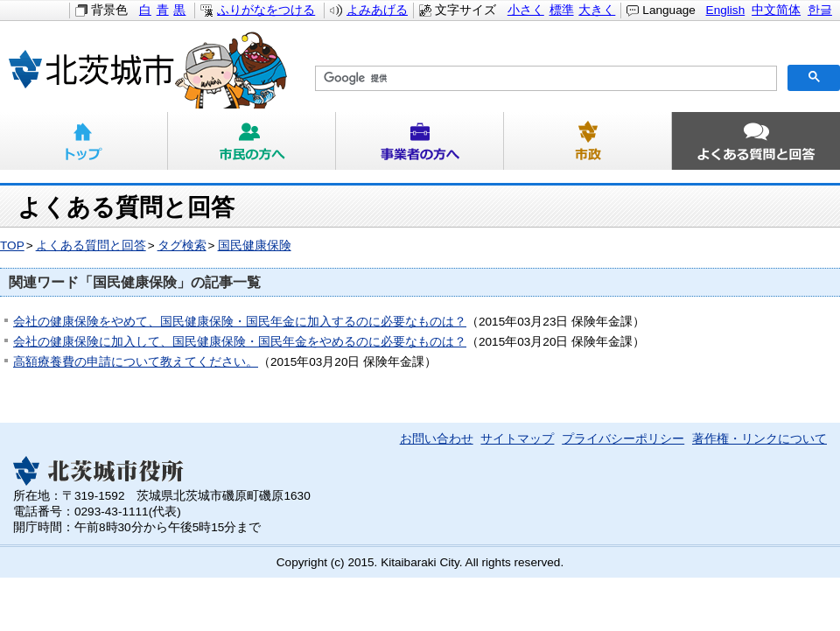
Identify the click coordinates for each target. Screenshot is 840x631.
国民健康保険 (255, 245)
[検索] (544, 79)
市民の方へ (252, 141)
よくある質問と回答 (756, 141)
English (726, 10)
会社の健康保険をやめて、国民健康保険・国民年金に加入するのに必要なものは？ (240, 322)
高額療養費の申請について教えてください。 (136, 362)
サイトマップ (517, 439)
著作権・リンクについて (759, 439)
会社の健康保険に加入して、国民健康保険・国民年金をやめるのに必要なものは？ (240, 342)
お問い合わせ (437, 439)
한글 (820, 10)
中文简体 (776, 10)
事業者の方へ (420, 141)
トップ (84, 141)
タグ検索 (182, 245)
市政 (588, 141)
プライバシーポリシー (623, 439)
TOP (12, 245)
